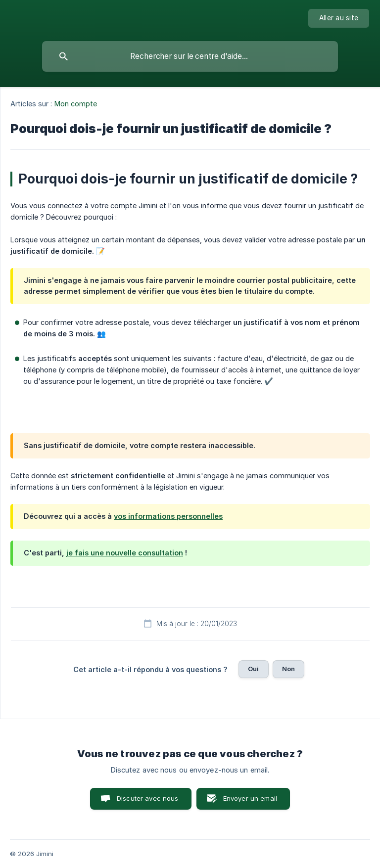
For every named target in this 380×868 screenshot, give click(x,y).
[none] (339, 18)
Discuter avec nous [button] (148, 798)
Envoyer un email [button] (250, 798)
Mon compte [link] (76, 104)
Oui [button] (253, 669)
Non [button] (288, 669)
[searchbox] (190, 56)
